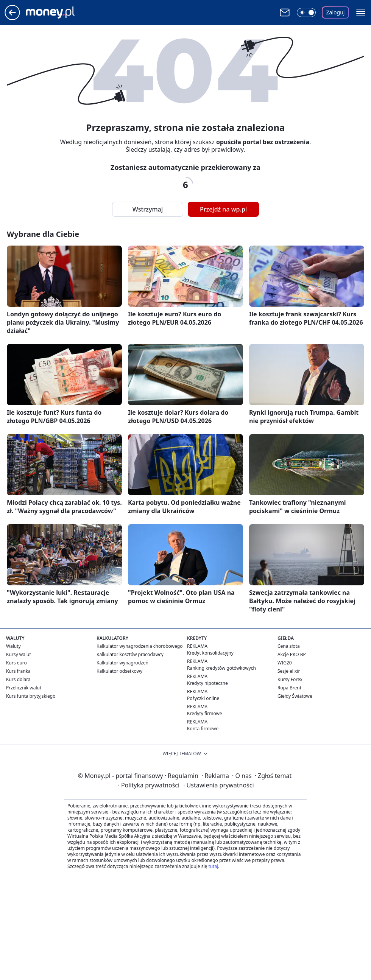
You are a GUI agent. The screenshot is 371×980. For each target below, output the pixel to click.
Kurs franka (18, 671)
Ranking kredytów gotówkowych (221, 668)
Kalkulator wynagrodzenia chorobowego (140, 646)
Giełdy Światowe (295, 696)
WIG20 (285, 663)
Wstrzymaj (148, 209)
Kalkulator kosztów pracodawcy (130, 654)
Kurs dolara (18, 679)
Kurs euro (16, 663)
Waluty (13, 646)
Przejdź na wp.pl (223, 209)
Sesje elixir (289, 671)
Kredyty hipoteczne (207, 683)
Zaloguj (336, 12)
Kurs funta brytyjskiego (31, 696)
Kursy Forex (290, 679)
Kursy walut (19, 654)
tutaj (213, 866)
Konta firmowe (203, 729)
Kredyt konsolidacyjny (210, 653)
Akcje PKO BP (292, 654)
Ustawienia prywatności (218, 785)
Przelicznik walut (24, 688)
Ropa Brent (289, 688)
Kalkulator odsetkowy (119, 671)
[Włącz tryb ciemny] (306, 12)
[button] (361, 12)
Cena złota (289, 646)
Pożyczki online (203, 698)
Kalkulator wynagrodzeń (122, 663)
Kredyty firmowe (205, 713)
